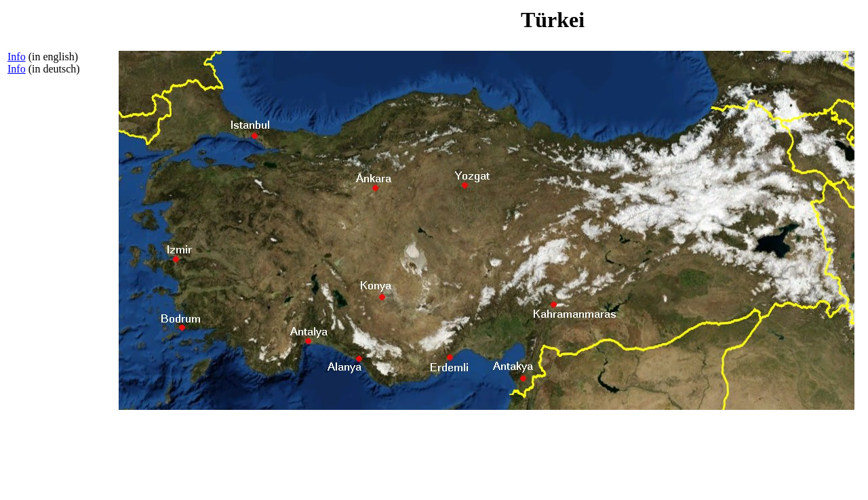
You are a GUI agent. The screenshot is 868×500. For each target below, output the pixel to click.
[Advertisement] (62, 289)
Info (17, 57)
